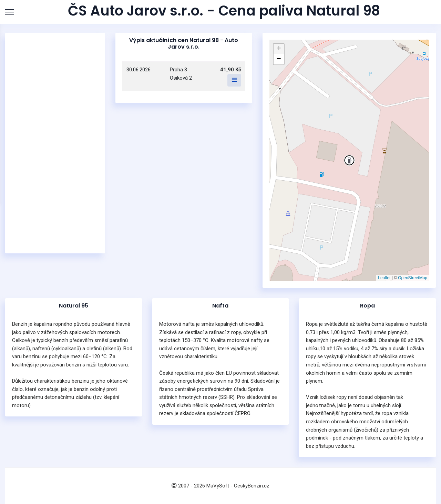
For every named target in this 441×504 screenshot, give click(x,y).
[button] (349, 160)
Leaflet (384, 278)
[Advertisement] (55, 143)
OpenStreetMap (413, 278)
